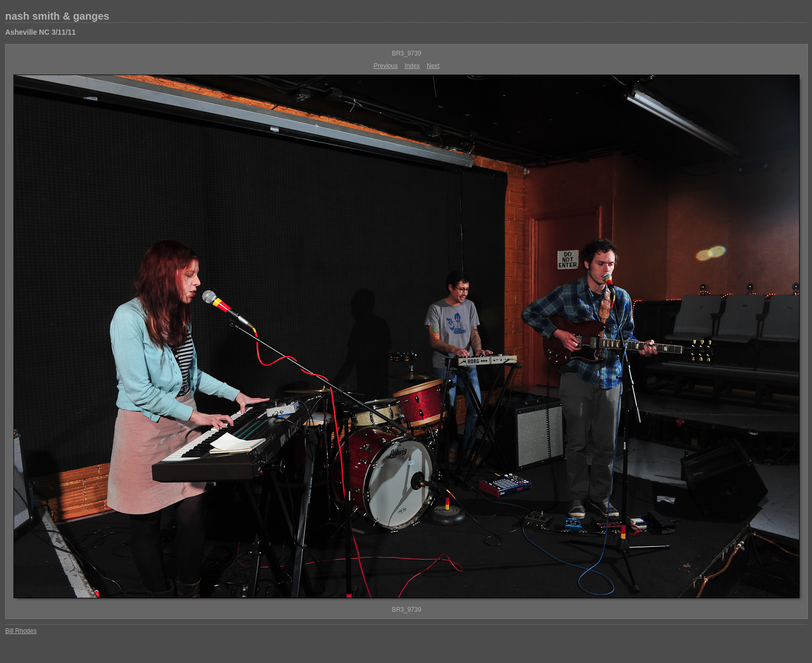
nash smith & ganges (57, 16)
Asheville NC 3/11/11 (40, 32)
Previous (386, 66)
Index (412, 66)
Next (433, 66)
